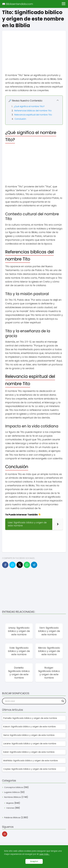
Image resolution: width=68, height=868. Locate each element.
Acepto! (34, 861)
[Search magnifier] (63, 701)
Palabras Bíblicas (12, 817)
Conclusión (20, 119)
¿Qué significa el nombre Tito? (29, 106)
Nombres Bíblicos (13, 797)
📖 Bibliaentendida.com (18, 4)
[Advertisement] (34, 49)
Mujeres (10, 803)
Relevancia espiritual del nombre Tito (33, 115)
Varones (10, 808)
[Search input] (33, 701)
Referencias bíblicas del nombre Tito (33, 111)
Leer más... (44, 854)
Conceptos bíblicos (14, 787)
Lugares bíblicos (12, 792)
